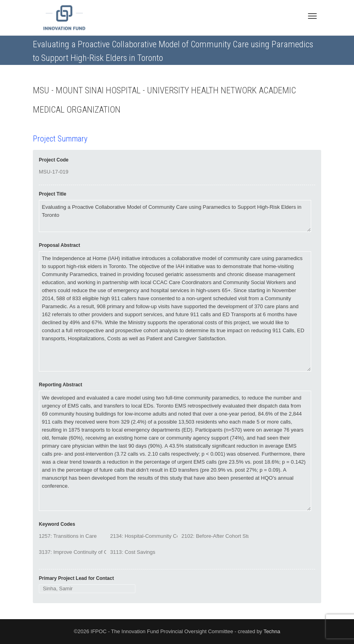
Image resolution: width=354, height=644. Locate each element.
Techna (272, 631)
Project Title (52, 194)
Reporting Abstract (60, 385)
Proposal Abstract (59, 245)
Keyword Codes (57, 524)
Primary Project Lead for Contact (76, 578)
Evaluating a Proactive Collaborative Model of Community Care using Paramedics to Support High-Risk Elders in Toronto (175, 216)
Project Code (54, 160)
